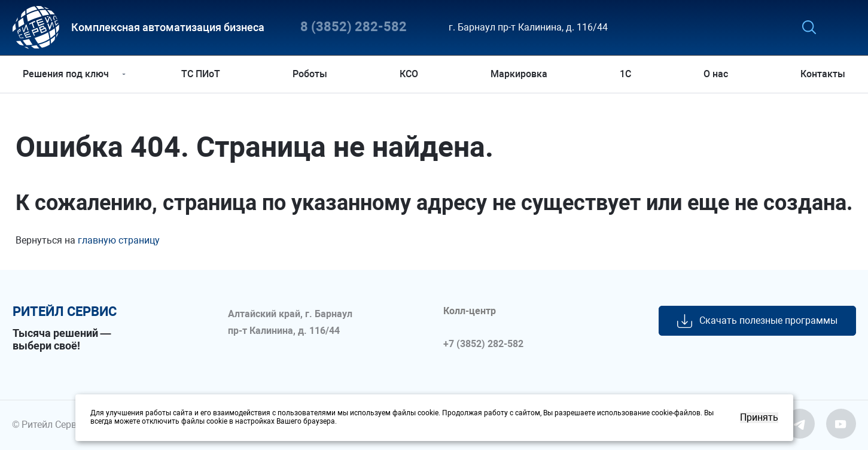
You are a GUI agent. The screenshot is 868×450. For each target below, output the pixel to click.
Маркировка (519, 74)
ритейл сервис (65, 312)
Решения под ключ (66, 74)
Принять (759, 418)
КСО (409, 74)
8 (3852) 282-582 (354, 27)
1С (625, 74)
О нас (716, 74)
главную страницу (119, 240)
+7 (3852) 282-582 (483, 344)
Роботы (310, 74)
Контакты (823, 74)
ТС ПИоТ (201, 74)
